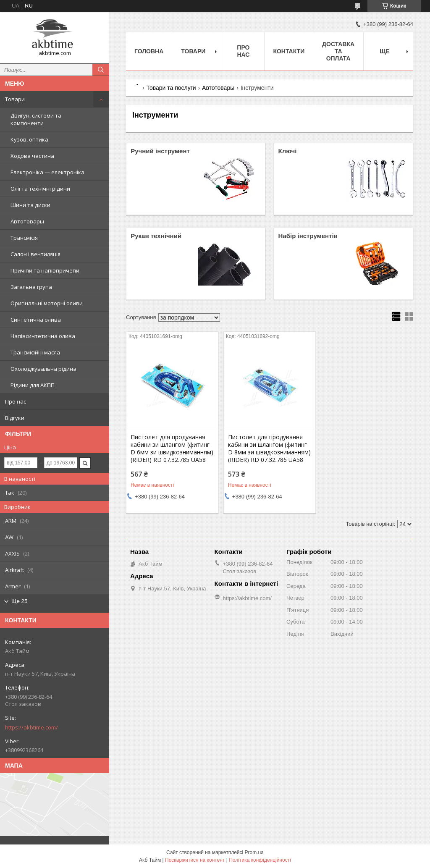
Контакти (289, 51)
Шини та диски (30, 205)
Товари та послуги (171, 88)
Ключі (288, 151)
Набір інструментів (308, 236)
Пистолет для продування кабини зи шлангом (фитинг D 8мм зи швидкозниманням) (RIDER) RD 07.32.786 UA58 (269, 448)
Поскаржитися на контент (195, 860)
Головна (149, 51)
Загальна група (31, 287)
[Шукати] (101, 70)
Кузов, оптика (29, 139)
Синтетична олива (36, 320)
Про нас (16, 401)
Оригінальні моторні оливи (47, 303)
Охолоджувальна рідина (43, 369)
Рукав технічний (156, 236)
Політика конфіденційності (260, 860)
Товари (15, 99)
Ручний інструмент (160, 151)
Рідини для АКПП (33, 385)
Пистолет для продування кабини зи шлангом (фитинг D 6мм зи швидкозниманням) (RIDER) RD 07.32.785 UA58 (172, 448)
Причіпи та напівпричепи (45, 270)
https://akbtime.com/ (31, 727)
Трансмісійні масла (35, 352)
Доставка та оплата (338, 51)
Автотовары (27, 221)
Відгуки (15, 418)
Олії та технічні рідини (40, 189)
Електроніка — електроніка (47, 172)
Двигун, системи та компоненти (36, 119)
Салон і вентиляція (35, 254)
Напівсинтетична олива (43, 336)
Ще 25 (19, 601)
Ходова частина (32, 156)
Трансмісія (24, 238)
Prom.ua (254, 852)
